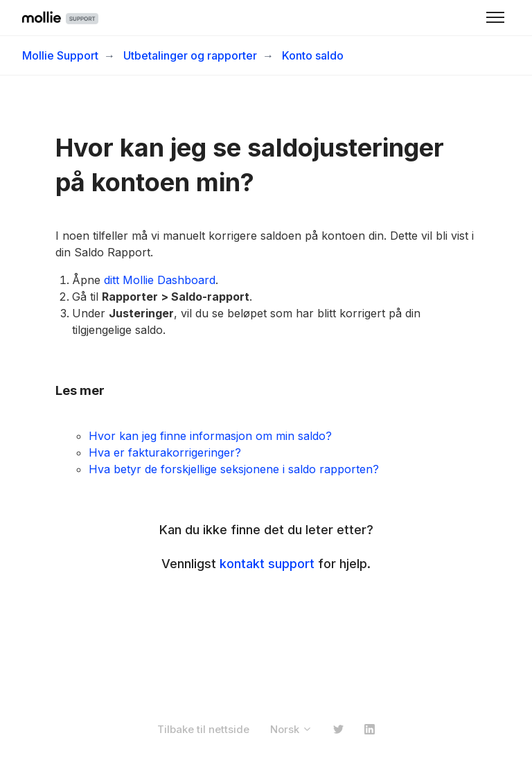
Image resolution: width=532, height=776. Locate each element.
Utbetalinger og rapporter (190, 55)
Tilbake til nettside (203, 729)
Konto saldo (313, 55)
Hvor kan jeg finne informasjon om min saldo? (210, 436)
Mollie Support (60, 55)
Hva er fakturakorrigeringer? (165, 452)
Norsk (291, 729)
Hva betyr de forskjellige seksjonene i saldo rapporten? (234, 469)
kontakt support (267, 564)
